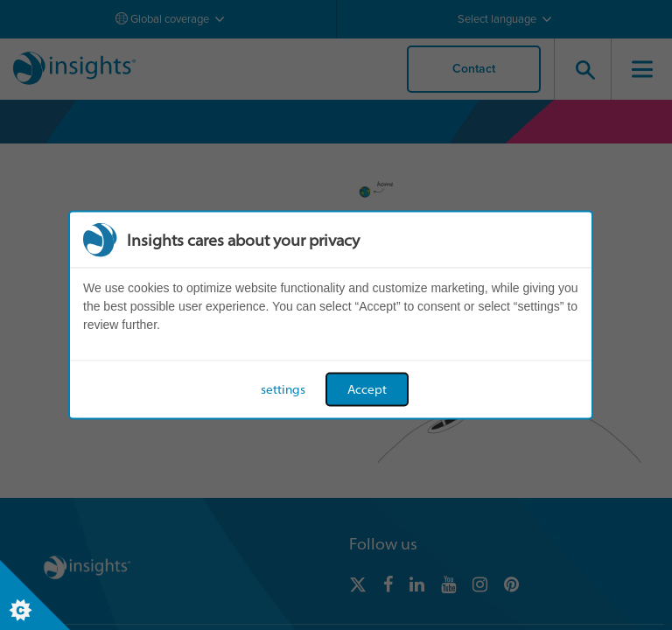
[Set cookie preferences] (35, 595)
